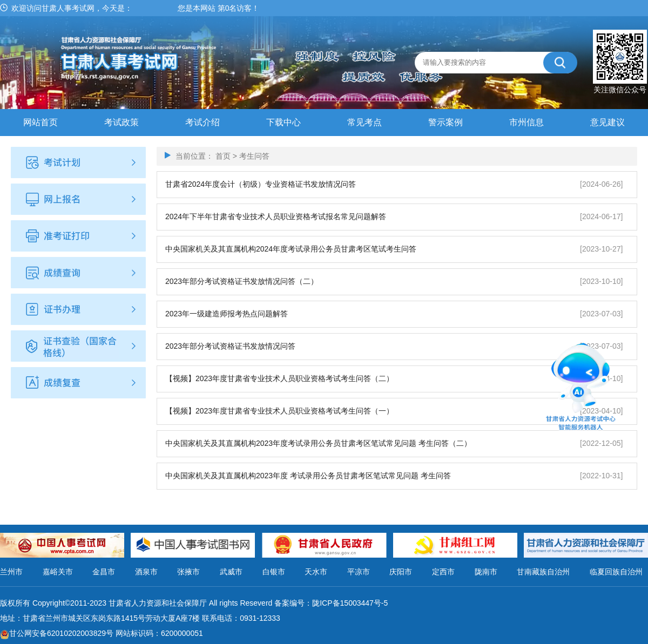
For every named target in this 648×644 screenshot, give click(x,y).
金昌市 (104, 572)
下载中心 (283, 122)
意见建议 (607, 122)
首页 (223, 156)
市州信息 (526, 122)
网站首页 (40, 122)
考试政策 (122, 122)
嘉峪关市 (58, 572)
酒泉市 (146, 572)
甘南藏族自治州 (543, 572)
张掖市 (188, 572)
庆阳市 (401, 572)
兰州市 (11, 572)
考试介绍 (202, 122)
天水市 (316, 572)
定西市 (443, 572)
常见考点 (364, 122)
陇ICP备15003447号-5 (350, 603)
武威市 (231, 572)
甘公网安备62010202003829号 (61, 633)
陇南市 (486, 572)
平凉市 (359, 572)
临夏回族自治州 (616, 572)
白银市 (274, 572)
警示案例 (446, 122)
